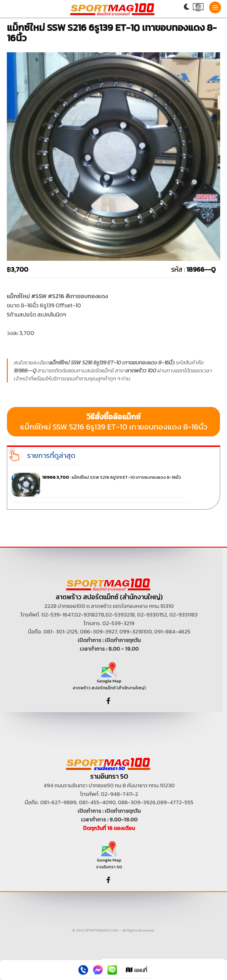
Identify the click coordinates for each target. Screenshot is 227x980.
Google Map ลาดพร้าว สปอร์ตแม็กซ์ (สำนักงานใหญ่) (109, 678)
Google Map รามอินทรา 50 (109, 858)
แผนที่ (137, 970)
